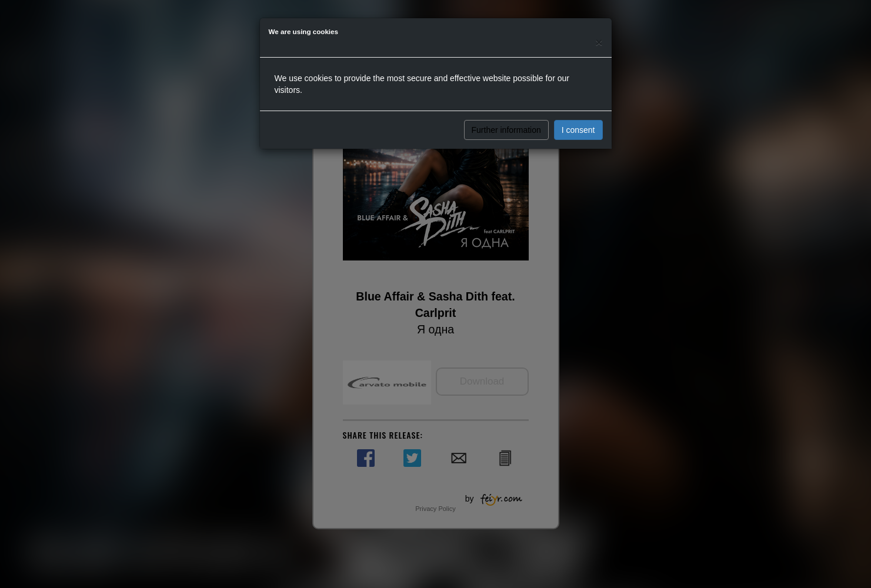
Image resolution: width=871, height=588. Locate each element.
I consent (578, 130)
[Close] (599, 42)
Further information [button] (506, 130)
